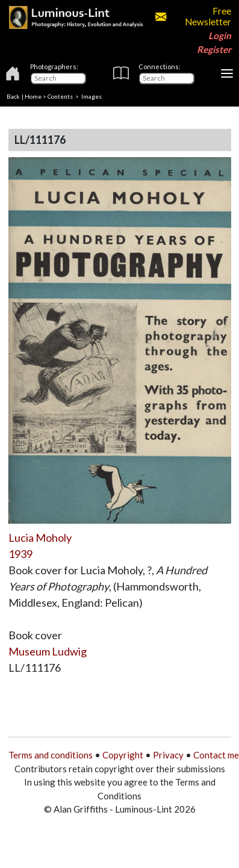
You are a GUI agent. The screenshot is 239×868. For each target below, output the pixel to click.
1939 (20, 554)
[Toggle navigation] (227, 73)
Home (33, 96)
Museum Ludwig (48, 651)
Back (13, 96)
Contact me (216, 755)
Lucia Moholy (40, 538)
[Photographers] (58, 78)
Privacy (168, 755)
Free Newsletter (193, 16)
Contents (60, 96)
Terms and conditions (51, 755)
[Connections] (166, 78)
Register (214, 49)
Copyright (123, 755)
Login (220, 36)
